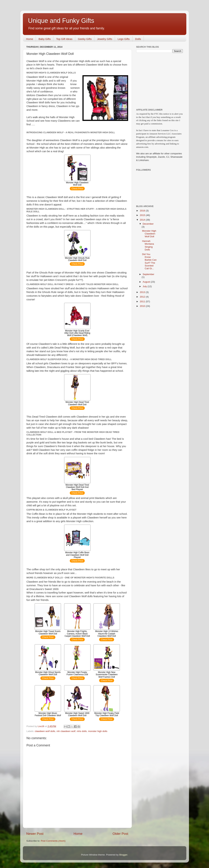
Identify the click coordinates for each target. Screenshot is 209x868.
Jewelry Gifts (105, 39)
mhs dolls (82, 731)
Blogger (123, 855)
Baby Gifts (45, 39)
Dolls (138, 39)
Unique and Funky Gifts (61, 21)
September (149, 274)
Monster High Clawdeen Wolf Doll (149, 234)
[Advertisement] (158, 80)
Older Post (120, 834)
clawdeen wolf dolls (45, 731)
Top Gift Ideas (64, 39)
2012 (143, 297)
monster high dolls (98, 731)
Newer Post (35, 834)
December (148, 224)
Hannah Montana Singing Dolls (148, 245)
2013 (143, 292)
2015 (143, 215)
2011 (143, 301)
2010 (143, 306)
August (147, 282)
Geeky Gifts (85, 39)
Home (30, 39)
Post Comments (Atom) (53, 841)
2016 (143, 211)
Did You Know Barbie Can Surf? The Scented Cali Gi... (149, 261)
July (145, 286)
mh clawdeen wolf (66, 731)
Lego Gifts (124, 39)
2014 (143, 220)
